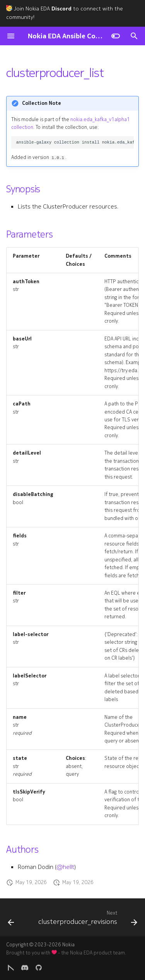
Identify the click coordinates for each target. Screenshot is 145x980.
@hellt (65, 867)
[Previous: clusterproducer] (11, 920)
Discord (61, 9)
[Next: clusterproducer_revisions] (87, 920)
